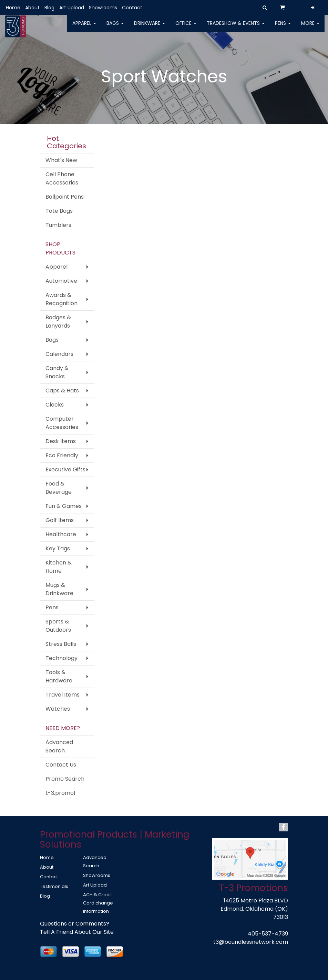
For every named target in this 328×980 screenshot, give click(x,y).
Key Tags (58, 548)
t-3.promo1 (60, 793)
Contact (132, 8)
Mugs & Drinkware (59, 589)
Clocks (55, 405)
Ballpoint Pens (65, 197)
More (310, 28)
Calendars (59, 354)
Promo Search (65, 779)
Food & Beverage (59, 488)
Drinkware (150, 28)
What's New (61, 160)
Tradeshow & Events (236, 28)
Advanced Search (59, 746)
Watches (58, 709)
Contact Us (61, 765)
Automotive (61, 281)
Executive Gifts (65, 469)
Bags (115, 28)
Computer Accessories (62, 423)
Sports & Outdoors (58, 626)
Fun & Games (64, 506)
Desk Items (61, 441)
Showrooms (103, 8)
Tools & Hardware (59, 676)
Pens (283, 28)
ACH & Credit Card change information (98, 903)
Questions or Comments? (75, 924)
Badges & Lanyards (58, 322)
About (32, 8)
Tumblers (58, 225)
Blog (49, 8)
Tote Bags (59, 211)
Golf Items (60, 520)
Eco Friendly (62, 455)
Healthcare (61, 534)
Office (186, 28)
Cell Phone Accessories (62, 178)
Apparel (84, 28)
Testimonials (54, 886)
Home (13, 8)
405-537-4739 (268, 934)
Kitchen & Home (59, 567)
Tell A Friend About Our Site (77, 932)
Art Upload (72, 8)
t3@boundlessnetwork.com (251, 942)
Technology (61, 658)
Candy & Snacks (57, 372)
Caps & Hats (62, 391)
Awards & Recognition (61, 299)
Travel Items (63, 695)
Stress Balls (61, 644)
